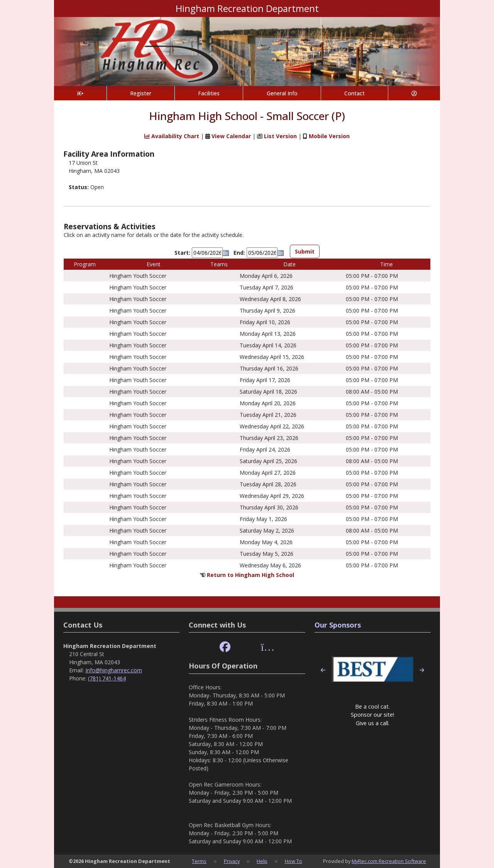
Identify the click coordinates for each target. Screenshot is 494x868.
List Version (280, 136)
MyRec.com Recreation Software (389, 861)
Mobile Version (329, 136)
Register (141, 93)
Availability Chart (172, 136)
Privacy (232, 861)
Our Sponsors (338, 625)
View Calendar (231, 136)
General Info (282, 93)
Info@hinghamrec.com (114, 670)
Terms (199, 861)
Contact (354, 93)
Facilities (209, 93)
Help (262, 861)
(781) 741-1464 (107, 678)
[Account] (414, 93)
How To (294, 861)
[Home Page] (80, 93)
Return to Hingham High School (250, 575)
